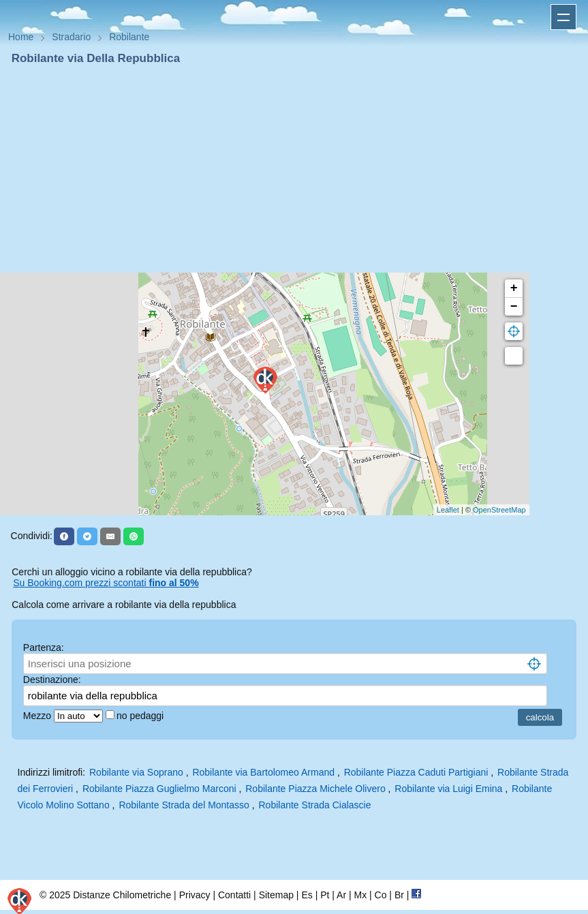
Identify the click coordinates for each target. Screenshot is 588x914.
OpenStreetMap (499, 510)
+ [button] (514, 288)
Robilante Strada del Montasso (184, 805)
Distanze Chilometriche (122, 895)
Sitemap (276, 895)
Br (399, 895)
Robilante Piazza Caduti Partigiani (416, 772)
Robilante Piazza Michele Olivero (315, 789)
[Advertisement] (294, 169)
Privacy (195, 895)
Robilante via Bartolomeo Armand (263, 772)
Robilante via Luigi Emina (448, 789)
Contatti (234, 895)
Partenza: (44, 648)
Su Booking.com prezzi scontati (106, 583)
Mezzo (38, 716)
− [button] (514, 307)
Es (307, 895)
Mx (360, 895)
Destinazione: (52, 680)
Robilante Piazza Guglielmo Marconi (159, 789)
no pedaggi (141, 716)
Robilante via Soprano (136, 772)
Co (381, 895)
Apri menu (563, 17)
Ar (341, 895)
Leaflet (448, 510)
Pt (325, 895)
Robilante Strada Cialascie (315, 805)
